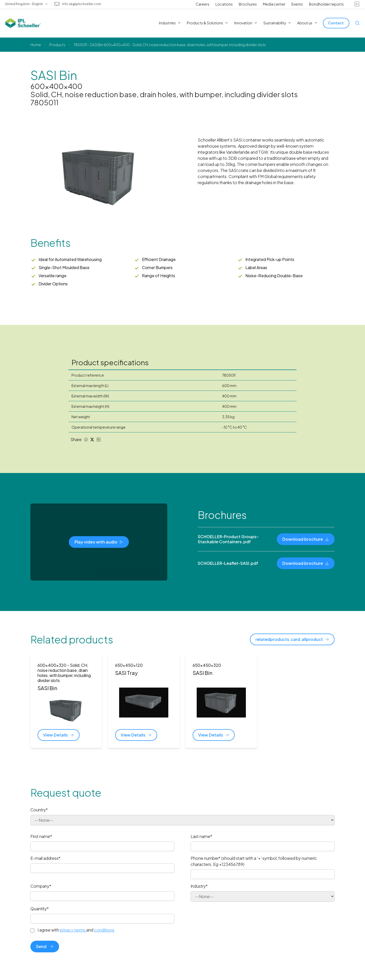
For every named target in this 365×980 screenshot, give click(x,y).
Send (45, 946)
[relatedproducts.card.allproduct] (292, 639)
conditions (104, 930)
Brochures (248, 4)
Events (297, 4)
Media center (274, 4)
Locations (224, 4)
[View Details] (59, 735)
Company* (41, 886)
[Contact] (336, 23)
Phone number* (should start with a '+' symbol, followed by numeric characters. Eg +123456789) (254, 861)
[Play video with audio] (99, 542)
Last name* (201, 836)
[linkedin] (357, 4)
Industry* (199, 886)
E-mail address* (45, 858)
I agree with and (76, 930)
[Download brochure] (306, 539)
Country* (39, 810)
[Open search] (357, 23)
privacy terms (73, 930)
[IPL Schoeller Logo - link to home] (23, 23)
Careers (203, 4)
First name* (41, 836)
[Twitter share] (92, 440)
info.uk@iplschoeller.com (82, 4)
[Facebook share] (86, 440)
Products (57, 45)
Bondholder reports (326, 4)
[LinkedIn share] (99, 440)
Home (36, 45)
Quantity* (40, 909)
